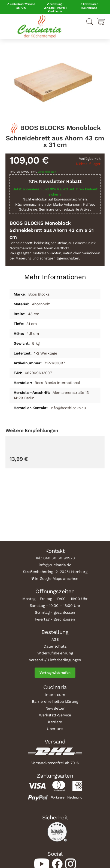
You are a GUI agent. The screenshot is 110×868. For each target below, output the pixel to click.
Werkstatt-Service (55, 715)
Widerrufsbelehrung (55, 653)
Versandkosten (47, 172)
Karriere (55, 722)
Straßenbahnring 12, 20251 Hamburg (55, 572)
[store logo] (39, 26)
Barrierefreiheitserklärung (55, 701)
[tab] (55, 275)
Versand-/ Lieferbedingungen (55, 660)
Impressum (55, 695)
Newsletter (55, 708)
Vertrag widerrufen (55, 673)
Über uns (55, 729)
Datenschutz (55, 646)
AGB (55, 639)
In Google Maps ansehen (57, 578)
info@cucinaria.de (55, 565)
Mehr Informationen (55, 277)
